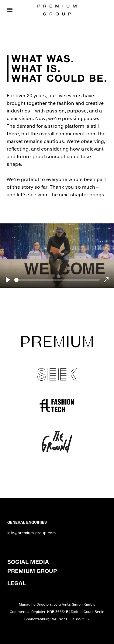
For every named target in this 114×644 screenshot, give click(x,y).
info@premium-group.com (31, 533)
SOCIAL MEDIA (28, 562)
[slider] (57, 280)
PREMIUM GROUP (32, 571)
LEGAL (17, 583)
